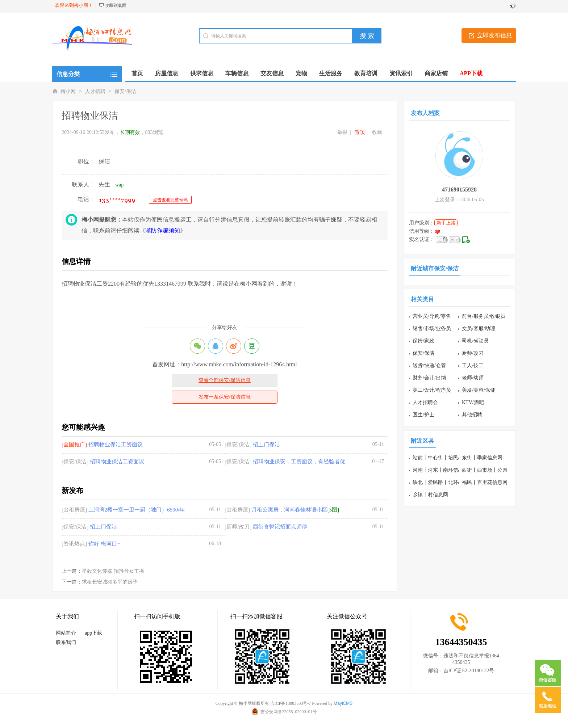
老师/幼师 (473, 378)
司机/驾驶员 (475, 341)
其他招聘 (472, 415)
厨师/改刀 (473, 353)
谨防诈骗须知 (163, 230)
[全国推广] (74, 445)
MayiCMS (343, 703)
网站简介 (66, 633)
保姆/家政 (423, 341)
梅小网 (68, 91)
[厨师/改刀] (238, 527)
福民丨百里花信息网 (485, 482)
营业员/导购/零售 (432, 316)
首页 (137, 73)
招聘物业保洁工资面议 (116, 445)
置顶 (360, 132)
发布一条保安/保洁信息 (225, 397)
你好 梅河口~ (104, 544)
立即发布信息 (494, 35)
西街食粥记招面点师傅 (280, 527)
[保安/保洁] (238, 445)
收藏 (377, 132)
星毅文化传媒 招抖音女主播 (113, 571)
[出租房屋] (74, 510)
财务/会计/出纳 (429, 378)
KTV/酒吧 (473, 402)
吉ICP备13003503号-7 (291, 703)
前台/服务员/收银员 (484, 316)
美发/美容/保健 (479, 390)
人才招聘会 (425, 402)
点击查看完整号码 (170, 200)
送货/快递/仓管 (429, 365)
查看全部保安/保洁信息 (225, 380)
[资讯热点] (74, 544)
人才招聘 (95, 91)
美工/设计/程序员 (432, 390)
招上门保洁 (266, 445)
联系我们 (66, 642)
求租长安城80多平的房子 (110, 582)
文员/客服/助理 (479, 329)
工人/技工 (473, 365)
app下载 (93, 633)
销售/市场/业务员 (432, 329)
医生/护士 (423, 415)
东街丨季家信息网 (482, 458)
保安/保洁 (125, 91)
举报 (342, 132)
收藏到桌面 (116, 5)
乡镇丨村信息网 (430, 495)
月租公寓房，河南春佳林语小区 (289, 510)
